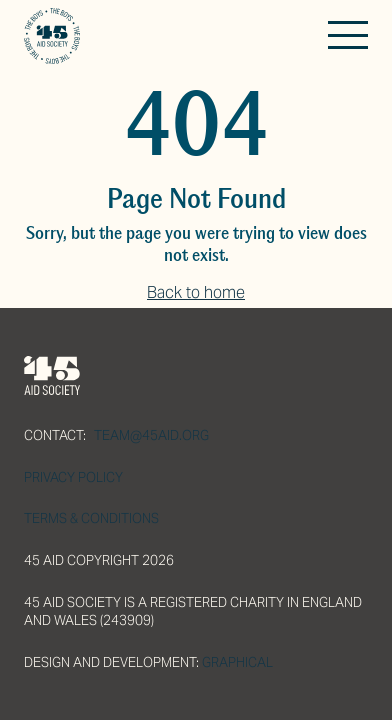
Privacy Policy (73, 477)
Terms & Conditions (91, 518)
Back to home (196, 292)
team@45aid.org (151, 435)
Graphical (237, 662)
